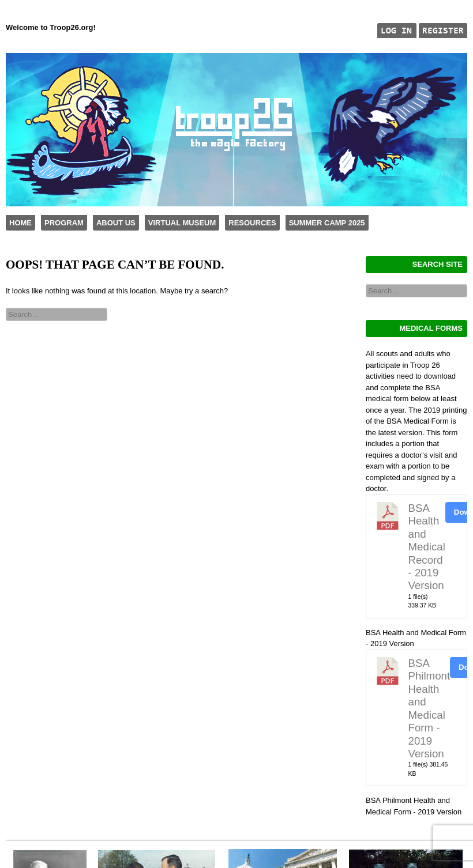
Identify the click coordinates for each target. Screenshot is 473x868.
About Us (116, 223)
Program (64, 223)
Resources (252, 223)
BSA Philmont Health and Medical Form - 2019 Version (429, 708)
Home (20, 223)
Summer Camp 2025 (327, 223)
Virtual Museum (182, 223)
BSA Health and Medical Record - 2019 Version (427, 547)
